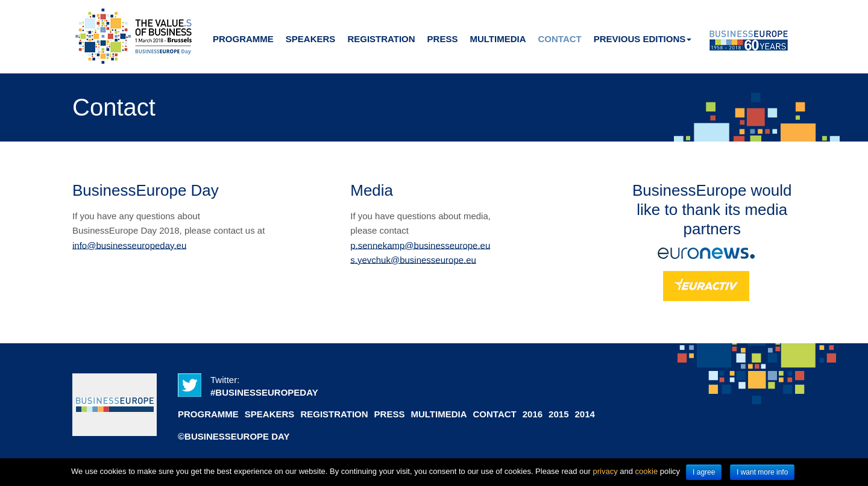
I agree (704, 472)
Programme (243, 39)
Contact (560, 39)
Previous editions (643, 39)
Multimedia (498, 39)
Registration (381, 39)
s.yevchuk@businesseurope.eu (413, 259)
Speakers (311, 39)
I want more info (762, 472)
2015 (558, 414)
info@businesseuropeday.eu (129, 245)
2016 (533, 414)
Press (443, 39)
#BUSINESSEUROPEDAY (264, 392)
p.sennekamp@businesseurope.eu (420, 245)
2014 (584, 414)
